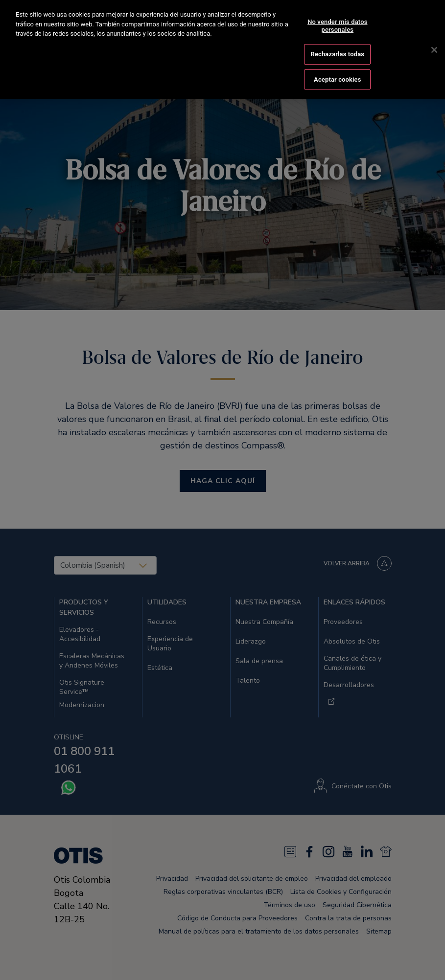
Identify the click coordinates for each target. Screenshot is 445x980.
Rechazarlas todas (338, 40)
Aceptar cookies (337, 65)
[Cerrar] (434, 35)
